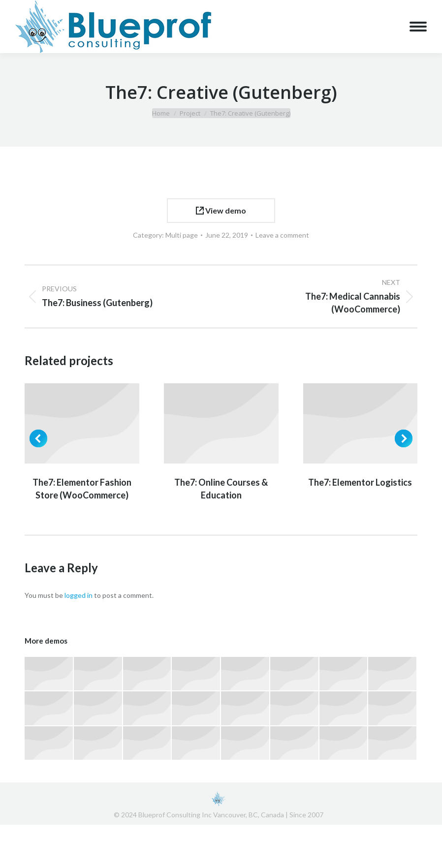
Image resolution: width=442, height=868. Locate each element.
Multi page (182, 235)
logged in (79, 595)
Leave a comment (282, 235)
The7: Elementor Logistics (360, 482)
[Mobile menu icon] (418, 27)
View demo (221, 210)
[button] (38, 438)
